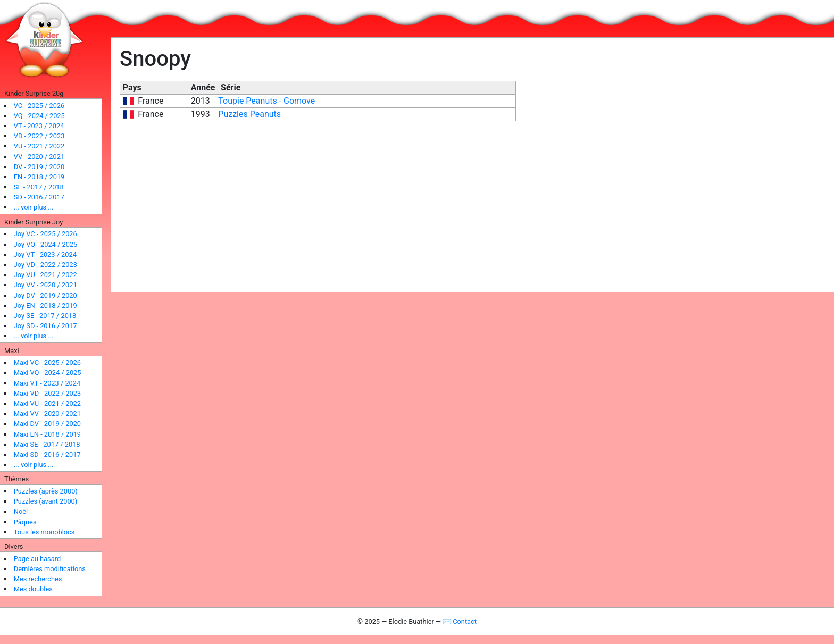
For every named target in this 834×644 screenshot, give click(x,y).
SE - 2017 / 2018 (39, 187)
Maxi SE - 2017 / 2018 (47, 444)
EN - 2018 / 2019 (39, 177)
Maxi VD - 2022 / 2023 (47, 393)
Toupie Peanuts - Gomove (266, 101)
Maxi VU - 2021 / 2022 (47, 403)
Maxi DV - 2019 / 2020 (47, 424)
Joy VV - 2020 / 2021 (45, 285)
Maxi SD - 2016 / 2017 (47, 454)
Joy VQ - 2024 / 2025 (45, 244)
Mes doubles (33, 589)
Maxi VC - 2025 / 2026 (47, 362)
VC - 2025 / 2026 (39, 106)
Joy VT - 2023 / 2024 (45, 254)
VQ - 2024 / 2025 (39, 116)
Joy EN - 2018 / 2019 (45, 306)
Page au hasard (37, 559)
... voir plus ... (34, 207)
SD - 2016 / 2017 (39, 197)
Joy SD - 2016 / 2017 (45, 326)
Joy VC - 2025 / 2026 (45, 234)
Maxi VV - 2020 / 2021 (47, 413)
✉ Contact (460, 621)
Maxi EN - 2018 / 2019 (47, 434)
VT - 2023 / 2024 (39, 126)
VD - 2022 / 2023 (39, 136)
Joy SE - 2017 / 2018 (45, 316)
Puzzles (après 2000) (46, 491)
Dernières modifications (50, 569)
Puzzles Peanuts (249, 114)
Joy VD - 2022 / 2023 (45, 265)
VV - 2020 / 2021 (39, 157)
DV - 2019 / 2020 (39, 167)
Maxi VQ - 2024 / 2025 (48, 373)
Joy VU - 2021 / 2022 (45, 275)
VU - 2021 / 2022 (39, 146)
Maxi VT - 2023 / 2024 (47, 383)
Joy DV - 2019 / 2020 (45, 295)
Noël (21, 511)
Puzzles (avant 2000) (45, 501)
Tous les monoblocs (44, 532)
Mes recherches (38, 579)
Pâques (25, 522)
